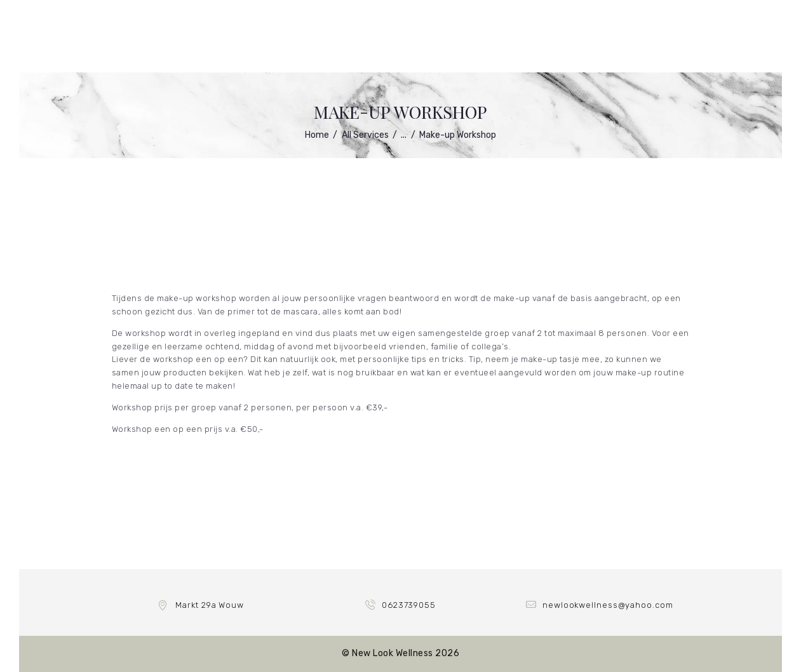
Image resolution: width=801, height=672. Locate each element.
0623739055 (409, 605)
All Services (365, 135)
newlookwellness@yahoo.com (608, 605)
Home (317, 135)
